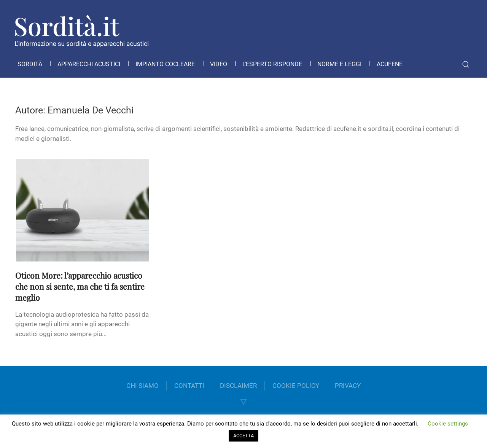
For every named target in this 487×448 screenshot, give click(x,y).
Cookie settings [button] (448, 424)
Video (219, 64)
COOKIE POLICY (296, 386)
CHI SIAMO (142, 386)
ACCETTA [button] (243, 436)
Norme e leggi (339, 64)
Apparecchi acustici (89, 64)
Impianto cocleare (165, 64)
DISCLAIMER (238, 386)
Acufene (390, 64)
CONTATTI (189, 386)
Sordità (30, 64)
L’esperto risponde (272, 64)
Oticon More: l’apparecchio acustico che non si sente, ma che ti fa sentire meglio (80, 286)
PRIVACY (348, 386)
